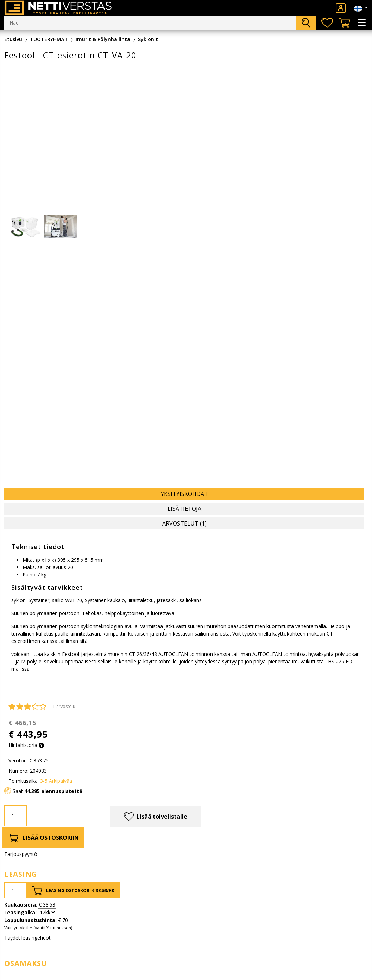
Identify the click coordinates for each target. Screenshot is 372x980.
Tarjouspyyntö (21, 854)
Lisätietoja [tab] (184, 509)
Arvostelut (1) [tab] (184, 523)
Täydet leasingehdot (27, 938)
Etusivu (13, 39)
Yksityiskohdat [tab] (184, 494)
